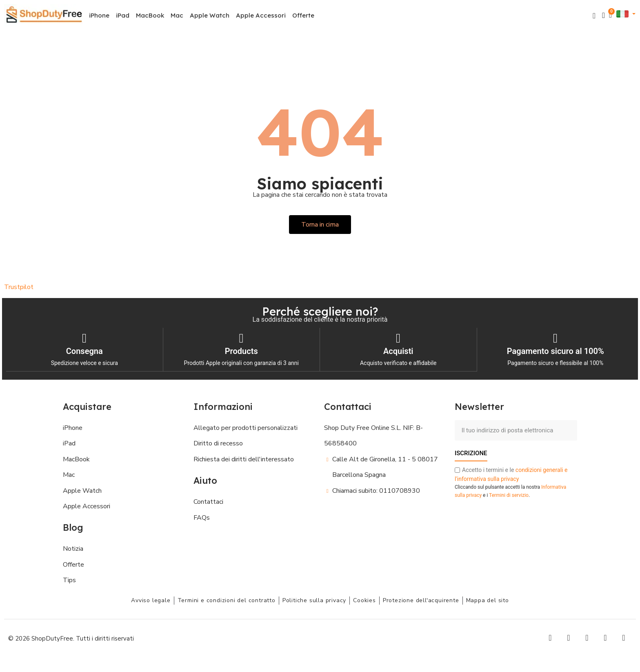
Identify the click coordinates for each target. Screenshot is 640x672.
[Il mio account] (603, 15)
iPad (123, 15)
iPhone (99, 15)
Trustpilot (19, 287)
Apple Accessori (261, 15)
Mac (177, 15)
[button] (594, 16)
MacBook (150, 15)
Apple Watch (210, 15)
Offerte (303, 15)
